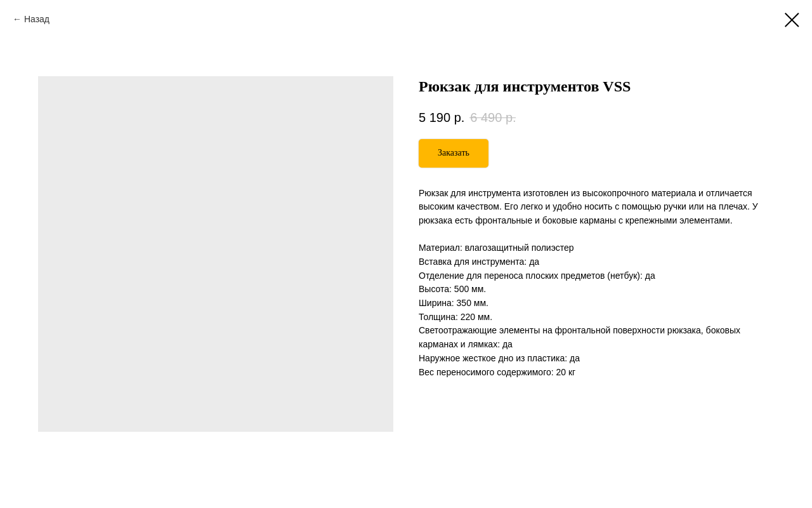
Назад (37, 19)
